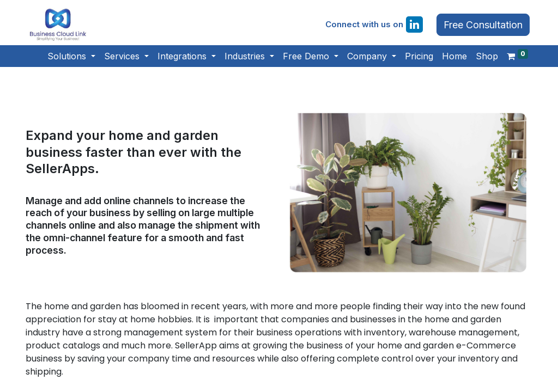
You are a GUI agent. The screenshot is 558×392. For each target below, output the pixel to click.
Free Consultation (483, 25)
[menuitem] (419, 56)
